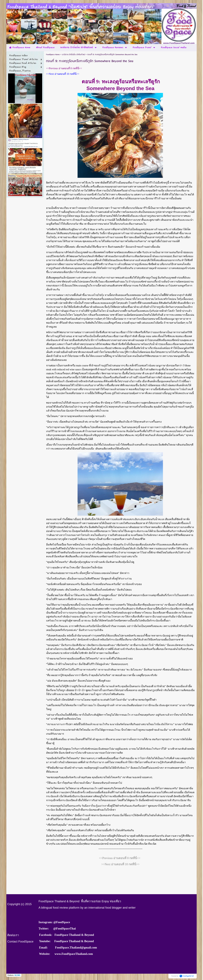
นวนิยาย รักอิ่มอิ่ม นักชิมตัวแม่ (73, 55)
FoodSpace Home (53, 55)
